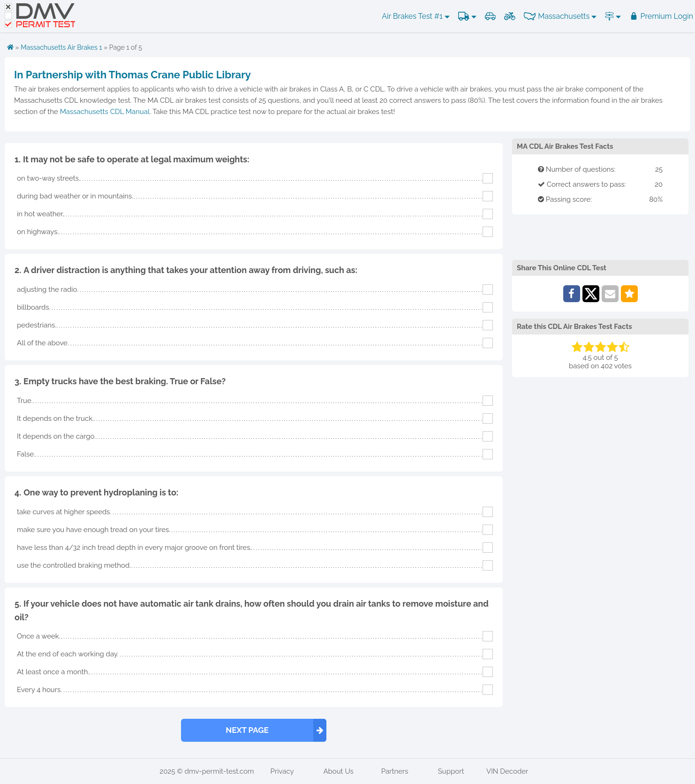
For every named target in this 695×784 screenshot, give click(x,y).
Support (451, 771)
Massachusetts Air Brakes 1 (61, 47)
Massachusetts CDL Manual (105, 112)
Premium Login (661, 16)
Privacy (282, 771)
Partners (395, 771)
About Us (338, 771)
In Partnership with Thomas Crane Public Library (132, 75)
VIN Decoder (507, 771)
